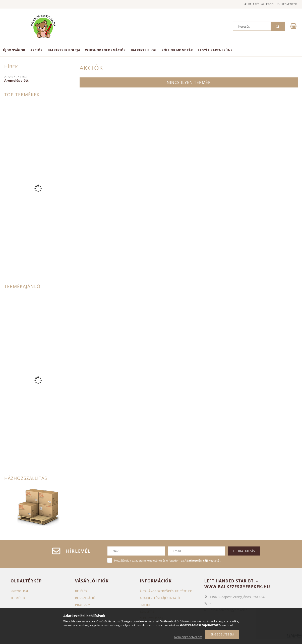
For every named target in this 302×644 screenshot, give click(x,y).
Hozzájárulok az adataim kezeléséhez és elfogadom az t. (168, 560)
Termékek (18, 598)
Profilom (83, 605)
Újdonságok (14, 50)
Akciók (37, 50)
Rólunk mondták (177, 50)
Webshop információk (105, 50)
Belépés (240, 4)
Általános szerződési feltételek (166, 591)
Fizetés (145, 605)
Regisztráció (85, 598)
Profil (262, 4)
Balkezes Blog (144, 50)
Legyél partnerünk (215, 50)
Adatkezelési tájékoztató (160, 598)
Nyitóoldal (20, 591)
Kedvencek (286, 4)
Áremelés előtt (16, 80)
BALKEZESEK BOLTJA (64, 50)
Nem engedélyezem (188, 637)
